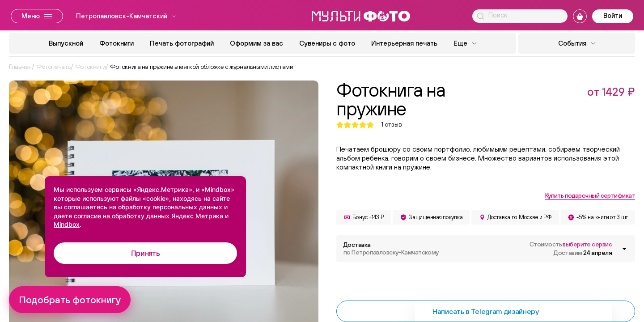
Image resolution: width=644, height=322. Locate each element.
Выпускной (66, 43)
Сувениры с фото (327, 43)
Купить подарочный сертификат (590, 195)
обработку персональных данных (170, 207)
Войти (613, 15)
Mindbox (67, 224)
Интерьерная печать (404, 43)
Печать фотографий (182, 43)
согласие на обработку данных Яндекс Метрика (148, 216)
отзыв (392, 125)
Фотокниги (117, 43)
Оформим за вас (256, 43)
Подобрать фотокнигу (70, 300)
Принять (146, 253)
